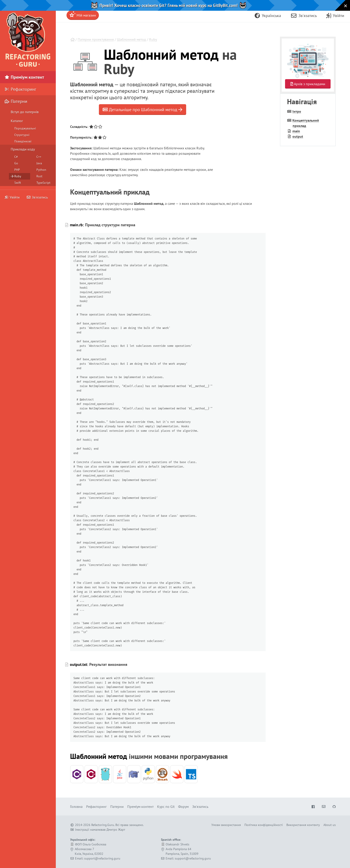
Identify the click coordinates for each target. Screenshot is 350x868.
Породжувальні (25, 128)
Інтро (297, 111)
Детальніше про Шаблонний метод (143, 110)
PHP (17, 170)
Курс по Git (166, 807)
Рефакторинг (20, 89)
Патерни (16, 101)
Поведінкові (23, 141)
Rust (39, 176)
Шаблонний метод (131, 39)
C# (16, 157)
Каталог (17, 121)
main (296, 131)
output (298, 136)
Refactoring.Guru (103, 825)
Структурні (22, 135)
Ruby (153, 39)
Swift (18, 183)
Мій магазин (83, 14)
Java (39, 163)
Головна (76, 807)
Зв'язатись (37, 197)
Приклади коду (23, 149)
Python (41, 170)
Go (16, 163)
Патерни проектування (96, 39)
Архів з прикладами (308, 84)
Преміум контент (24, 77)
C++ (39, 157)
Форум (183, 807)
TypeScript (43, 183)
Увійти (12, 197)
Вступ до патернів (25, 112)
